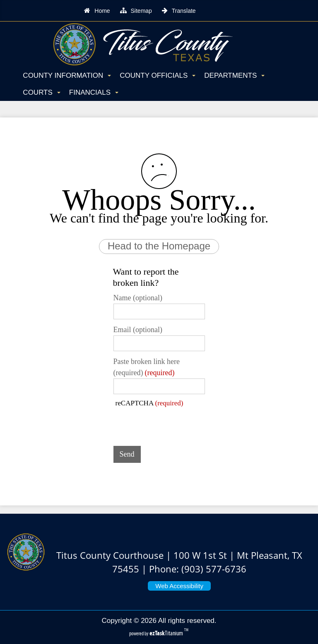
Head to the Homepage (159, 246)
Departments (234, 75)
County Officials (158, 75)
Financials (94, 92)
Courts (41, 92)
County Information (67, 75)
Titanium (167, 633)
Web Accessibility (179, 586)
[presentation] (176, 424)
